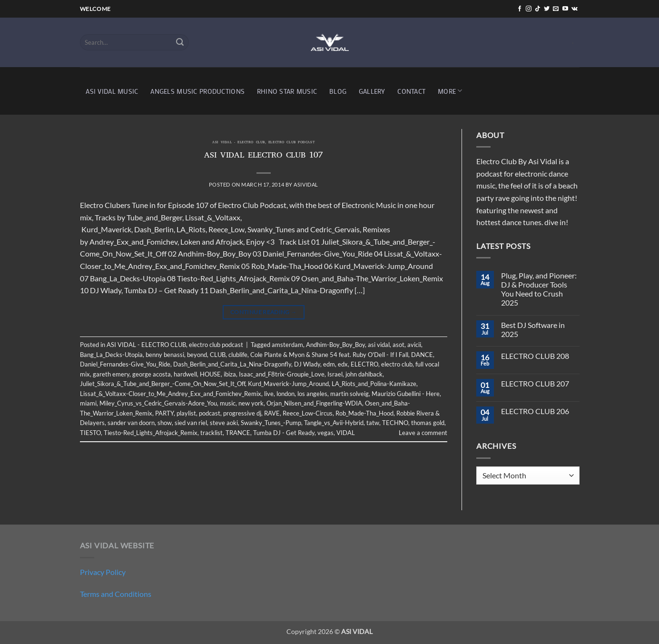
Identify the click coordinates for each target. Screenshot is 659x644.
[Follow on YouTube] (565, 9)
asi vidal (379, 345)
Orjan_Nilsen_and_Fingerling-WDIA (314, 403)
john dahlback (364, 374)
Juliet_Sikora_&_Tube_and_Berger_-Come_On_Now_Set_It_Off (162, 384)
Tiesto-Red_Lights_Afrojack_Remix (151, 433)
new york (251, 403)
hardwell (185, 374)
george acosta (152, 374)
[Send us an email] (556, 9)
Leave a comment (423, 433)
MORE (450, 91)
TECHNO (395, 423)
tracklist (211, 433)
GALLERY (372, 91)
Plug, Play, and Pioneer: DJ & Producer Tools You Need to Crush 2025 (539, 289)
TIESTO (90, 433)
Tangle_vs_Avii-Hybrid (334, 423)
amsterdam (287, 345)
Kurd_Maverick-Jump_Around (288, 384)
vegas (325, 433)
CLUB (218, 355)
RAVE (272, 413)
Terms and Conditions (116, 594)
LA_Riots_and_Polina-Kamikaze (374, 384)
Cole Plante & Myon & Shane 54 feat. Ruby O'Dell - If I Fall (329, 355)
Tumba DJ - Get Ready (284, 433)
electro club (397, 364)
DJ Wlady (307, 364)
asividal (306, 184)
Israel (335, 374)
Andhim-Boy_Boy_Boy (335, 345)
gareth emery (111, 374)
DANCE (422, 355)
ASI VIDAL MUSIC (112, 91)
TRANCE (238, 433)
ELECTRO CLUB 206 (535, 411)
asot (398, 345)
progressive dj (242, 413)
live (269, 394)
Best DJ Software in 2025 (533, 329)
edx (343, 364)
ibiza (230, 374)
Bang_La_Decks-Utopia (111, 355)
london (285, 394)
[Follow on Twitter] (547, 9)
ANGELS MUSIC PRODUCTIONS (197, 91)
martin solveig (349, 394)
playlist (186, 413)
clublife (238, 355)
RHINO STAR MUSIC (287, 91)
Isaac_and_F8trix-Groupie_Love (282, 374)
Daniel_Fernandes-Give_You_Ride (125, 364)
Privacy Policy (103, 572)
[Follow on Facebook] (520, 9)
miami (88, 403)
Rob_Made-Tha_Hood (364, 413)
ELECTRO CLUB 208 (535, 356)
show (165, 423)
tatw (373, 423)
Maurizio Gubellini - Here (406, 394)
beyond (197, 355)
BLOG (338, 91)
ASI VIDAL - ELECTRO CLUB (238, 143)
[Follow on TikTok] (538, 9)
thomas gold (428, 423)
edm (329, 364)
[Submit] (180, 42)
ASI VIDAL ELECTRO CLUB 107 (264, 156)
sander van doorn (131, 423)
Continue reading (264, 312)
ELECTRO (364, 364)
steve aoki (224, 423)
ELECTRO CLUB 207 (535, 383)
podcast (210, 413)
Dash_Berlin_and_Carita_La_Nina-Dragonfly (232, 364)
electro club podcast (291, 143)
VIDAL (346, 433)
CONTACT (411, 91)
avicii (414, 345)
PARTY (164, 413)
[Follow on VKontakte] (575, 9)
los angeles (312, 394)
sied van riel (191, 423)
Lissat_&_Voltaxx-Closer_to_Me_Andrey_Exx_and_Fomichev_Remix (171, 394)
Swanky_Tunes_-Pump (271, 423)
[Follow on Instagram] (529, 9)
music (228, 403)
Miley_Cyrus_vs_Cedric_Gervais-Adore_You (158, 403)
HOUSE (210, 374)
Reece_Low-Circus (308, 413)
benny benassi (165, 355)
